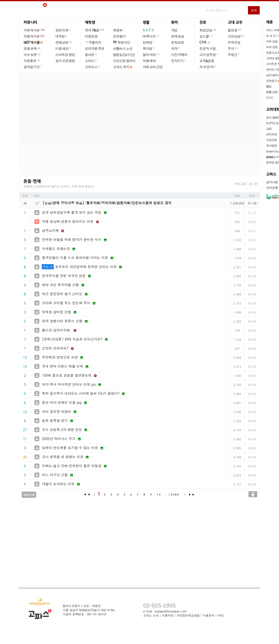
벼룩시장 (151, 36)
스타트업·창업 (67, 55)
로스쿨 (206, 36)
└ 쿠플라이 (93, 43)
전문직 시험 (208, 49)
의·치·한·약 (208, 67)
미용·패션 (63, 48)
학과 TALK (94, 30)
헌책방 (149, 42)
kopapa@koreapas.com (171, 611)
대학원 (62, 36)
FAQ (221, 615)
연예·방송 (178, 36)
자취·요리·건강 (153, 67)
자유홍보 (32, 61)
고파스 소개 (151, 615)
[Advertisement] (139, 109)
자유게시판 (34, 30)
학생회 (119, 30)
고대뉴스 (92, 67)
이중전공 (91, 36)
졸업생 (234, 30)
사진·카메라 (179, 55)
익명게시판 (34, 36)
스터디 (91, 61)
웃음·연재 (32, 48)
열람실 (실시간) (124, 55)
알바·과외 (151, 55)
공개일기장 (33, 67)
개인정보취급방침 (188, 615)
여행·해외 (149, 61)
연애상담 (64, 42)
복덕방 (149, 48)
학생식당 (121, 42)
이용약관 (167, 615)
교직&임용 (207, 61)
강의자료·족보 (95, 49)
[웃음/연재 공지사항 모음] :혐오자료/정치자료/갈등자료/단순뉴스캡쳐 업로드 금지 (107, 203)
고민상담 (236, 36)
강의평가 (119, 36)
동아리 (91, 55)
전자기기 (179, 61)
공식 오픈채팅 (65, 61)
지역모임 (234, 43)
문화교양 (177, 43)
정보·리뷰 (63, 30)
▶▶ (192, 495)
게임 (174, 30)
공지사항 (272, 182)
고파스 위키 (121, 67)
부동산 (234, 55)
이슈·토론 (32, 55)
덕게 (176, 48)
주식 (233, 48)
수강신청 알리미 (124, 61)
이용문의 (209, 615)
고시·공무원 (209, 55)
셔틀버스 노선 (123, 49)
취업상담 (208, 30)
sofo (149, 30)
